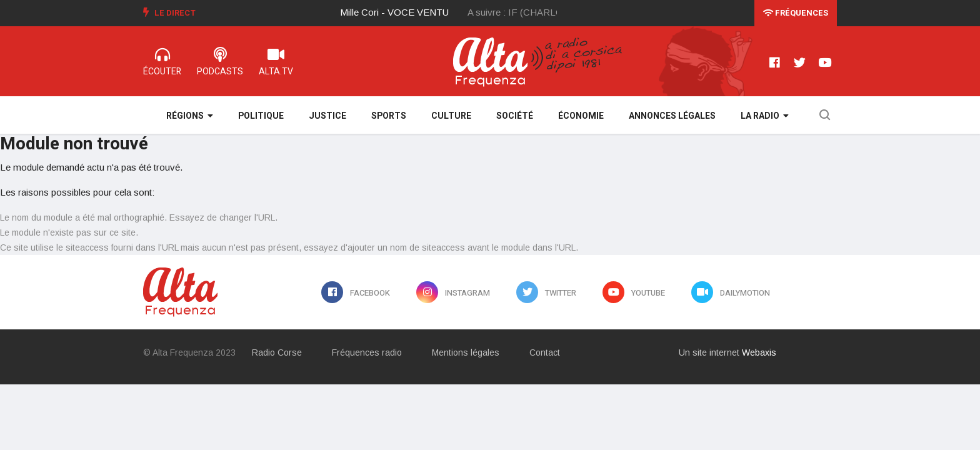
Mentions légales (466, 352)
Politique (261, 116)
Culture (451, 116)
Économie (581, 116)
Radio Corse (277, 352)
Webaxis (759, 352)
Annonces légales (672, 116)
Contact (545, 352)
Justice (327, 116)
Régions (190, 116)
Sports (389, 116)
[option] (404, 12)
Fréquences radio (367, 352)
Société (515, 116)
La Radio (765, 116)
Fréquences (796, 13)
